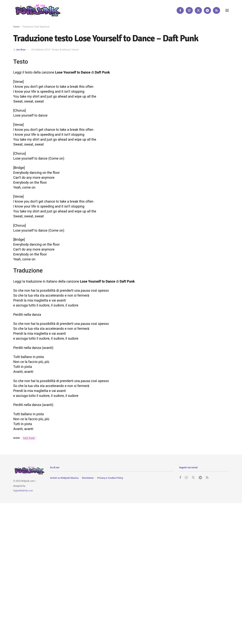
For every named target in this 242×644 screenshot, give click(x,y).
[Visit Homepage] (37, 10)
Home (16, 27)
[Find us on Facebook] (180, 10)
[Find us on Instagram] (189, 10)
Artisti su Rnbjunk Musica (64, 478)
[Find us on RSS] (216, 10)
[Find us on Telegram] (207, 10)
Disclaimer (88, 478)
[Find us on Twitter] (198, 10)
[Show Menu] (227, 10)
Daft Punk (29, 438)
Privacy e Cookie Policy (110, 478)
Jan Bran (21, 50)
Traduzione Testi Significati (36, 27)
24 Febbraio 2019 (41, 50)
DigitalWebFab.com (23, 491)
